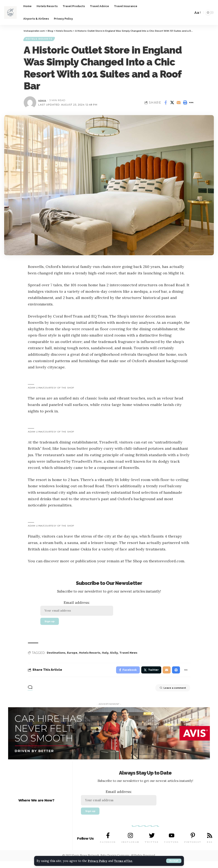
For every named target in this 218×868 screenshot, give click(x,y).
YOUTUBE (171, 849)
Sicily (119, 657)
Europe (74, 657)
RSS (209, 849)
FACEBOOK (108, 849)
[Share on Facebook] (166, 104)
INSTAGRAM (130, 849)
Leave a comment (167, 694)
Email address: (80, 610)
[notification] (181, 13)
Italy (110, 657)
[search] (188, 13)
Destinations (57, 657)
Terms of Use (129, 861)
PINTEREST (192, 849)
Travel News (134, 657)
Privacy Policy (100, 861)
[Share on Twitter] (172, 104)
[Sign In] (171, 13)
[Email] (178, 104)
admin (43, 102)
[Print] (185, 104)
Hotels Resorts (41, 40)
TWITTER (152, 849)
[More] (191, 104)
